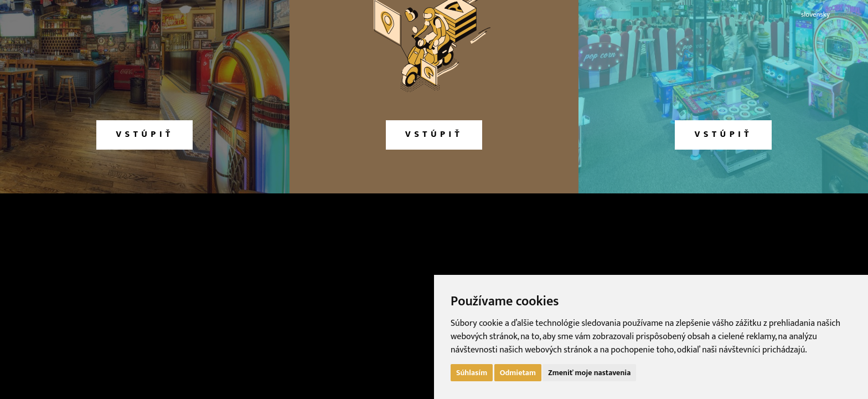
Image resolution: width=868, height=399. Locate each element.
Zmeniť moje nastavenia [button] (589, 373)
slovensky (815, 15)
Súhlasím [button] (472, 373)
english (849, 15)
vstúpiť (144, 134)
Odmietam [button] (518, 373)
